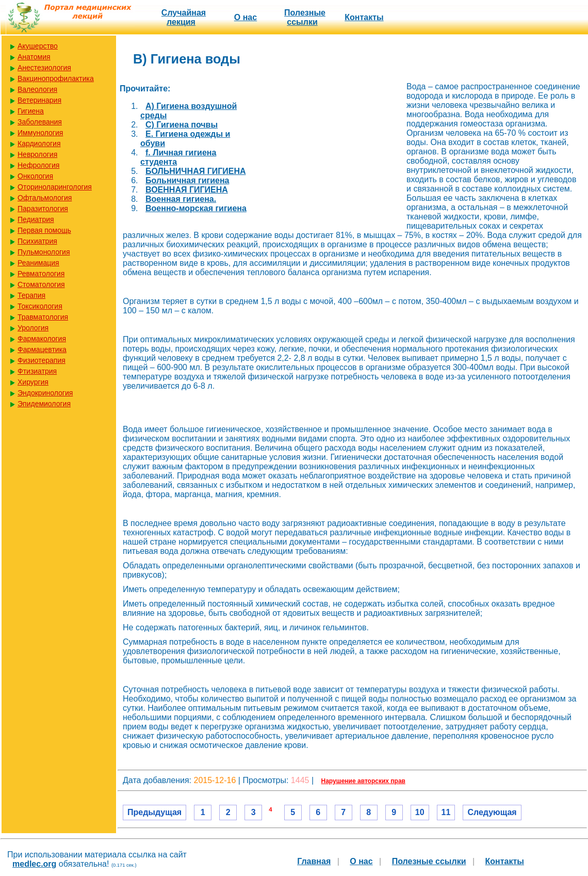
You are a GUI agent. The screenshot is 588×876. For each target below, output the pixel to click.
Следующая (492, 812)
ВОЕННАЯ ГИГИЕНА (187, 190)
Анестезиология (44, 68)
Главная (314, 861)
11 (446, 812)
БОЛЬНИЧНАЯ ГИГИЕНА (196, 171)
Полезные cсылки (305, 17)
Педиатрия (36, 219)
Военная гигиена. (181, 199)
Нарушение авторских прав (363, 781)
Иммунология (40, 133)
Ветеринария (39, 100)
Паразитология (43, 209)
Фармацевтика (42, 349)
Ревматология (41, 274)
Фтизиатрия (37, 371)
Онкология (35, 176)
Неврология (37, 154)
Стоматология (41, 284)
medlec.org (34, 864)
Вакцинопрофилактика (56, 78)
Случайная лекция (184, 17)
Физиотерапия (42, 360)
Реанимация (38, 263)
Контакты (364, 17)
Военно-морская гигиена (196, 208)
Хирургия (33, 382)
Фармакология (42, 339)
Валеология (37, 89)
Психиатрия (37, 241)
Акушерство (38, 46)
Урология (33, 328)
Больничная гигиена (187, 180)
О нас (246, 17)
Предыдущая (154, 812)
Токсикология (40, 306)
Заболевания (40, 122)
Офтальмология (45, 198)
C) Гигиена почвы (182, 125)
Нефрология (38, 165)
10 (420, 812)
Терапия (31, 295)
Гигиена (31, 111)
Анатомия (34, 57)
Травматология (43, 317)
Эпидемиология (44, 404)
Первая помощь (44, 230)
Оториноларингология (55, 187)
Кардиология (39, 144)
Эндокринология (45, 393)
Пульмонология (44, 252)
